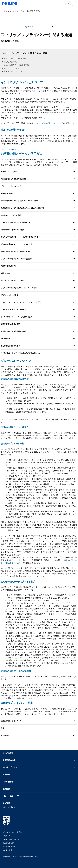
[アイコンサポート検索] (68, 4)
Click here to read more (10, 149)
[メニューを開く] (74, 4)
